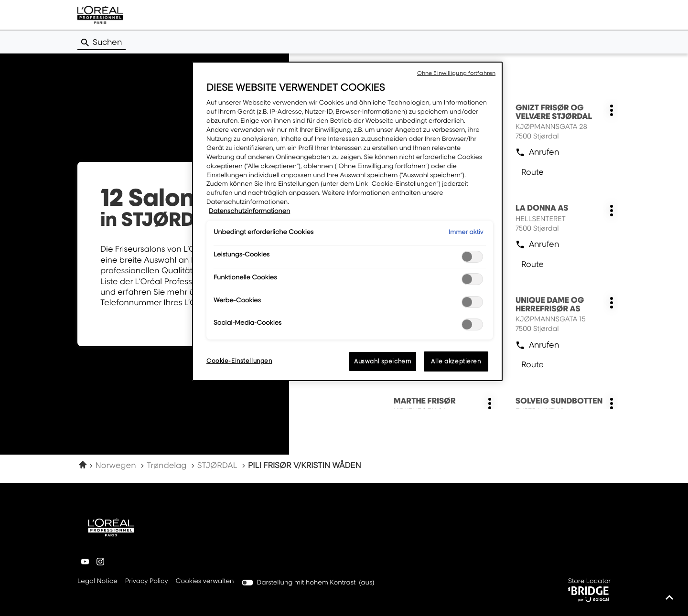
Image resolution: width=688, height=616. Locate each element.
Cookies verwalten (205, 581)
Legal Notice (97, 582)
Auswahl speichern (383, 361)
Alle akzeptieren (456, 361)
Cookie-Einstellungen (239, 361)
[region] (347, 221)
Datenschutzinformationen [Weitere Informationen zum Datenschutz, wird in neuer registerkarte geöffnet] (249, 211)
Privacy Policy (147, 582)
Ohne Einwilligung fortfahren (456, 73)
